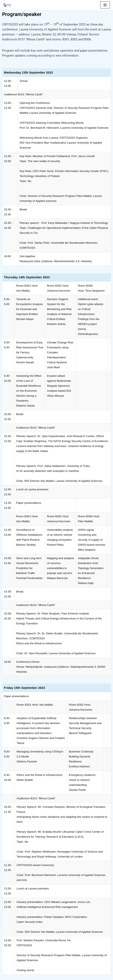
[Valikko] (105, 5)
